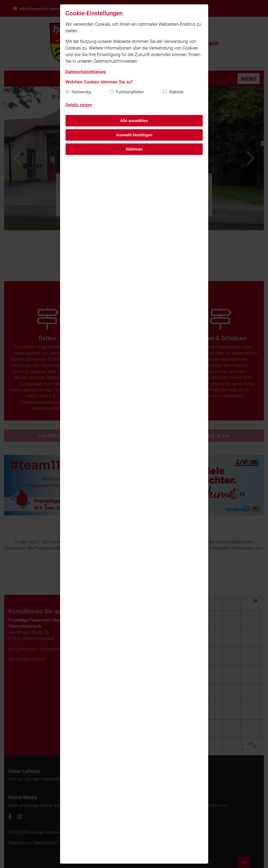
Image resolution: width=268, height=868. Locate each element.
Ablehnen (134, 149)
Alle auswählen (134, 121)
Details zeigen (79, 105)
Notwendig (81, 92)
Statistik (176, 92)
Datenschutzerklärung (86, 72)
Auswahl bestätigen (134, 135)
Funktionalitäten (130, 92)
